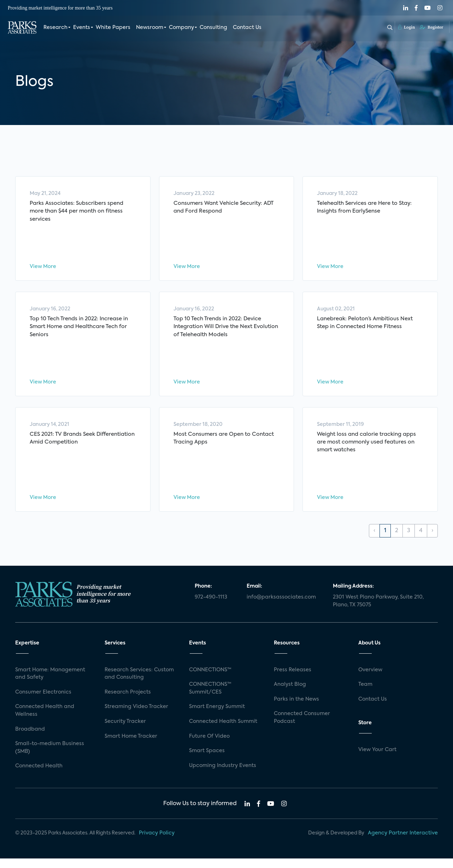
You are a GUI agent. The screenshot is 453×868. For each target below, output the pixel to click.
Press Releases (293, 679)
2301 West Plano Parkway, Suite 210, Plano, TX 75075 (378, 611)
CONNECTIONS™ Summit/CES (210, 698)
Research (55, 28)
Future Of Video (209, 746)
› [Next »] (432, 541)
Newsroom (150, 28)
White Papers (113, 28)
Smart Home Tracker (131, 746)
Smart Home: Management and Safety (50, 683)
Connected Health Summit (223, 731)
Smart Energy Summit (217, 717)
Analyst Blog (290, 694)
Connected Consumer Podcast (302, 727)
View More (43, 268)
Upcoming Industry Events (223, 775)
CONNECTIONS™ (210, 679)
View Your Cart (377, 760)
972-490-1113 (211, 607)
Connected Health (39, 776)
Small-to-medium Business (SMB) (50, 757)
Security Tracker (125, 731)
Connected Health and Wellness (45, 720)
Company (181, 28)
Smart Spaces (207, 761)
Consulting (213, 28)
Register (431, 27)
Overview (370, 679)
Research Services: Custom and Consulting (139, 683)
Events (82, 28)
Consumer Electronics (43, 702)
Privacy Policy (157, 843)
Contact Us (247, 28)
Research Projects (128, 702)
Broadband (30, 739)
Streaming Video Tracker (136, 717)
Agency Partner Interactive (403, 843)
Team (365, 694)
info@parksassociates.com (281, 607)
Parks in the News (296, 709)
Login (407, 27)
